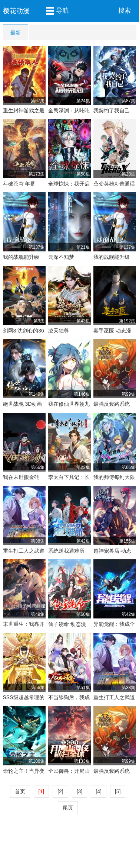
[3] (80, 791)
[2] (60, 791)
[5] (118, 791)
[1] (42, 791)
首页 (20, 791)
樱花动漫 (16, 11)
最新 (16, 33)
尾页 (68, 808)
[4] (99, 791)
